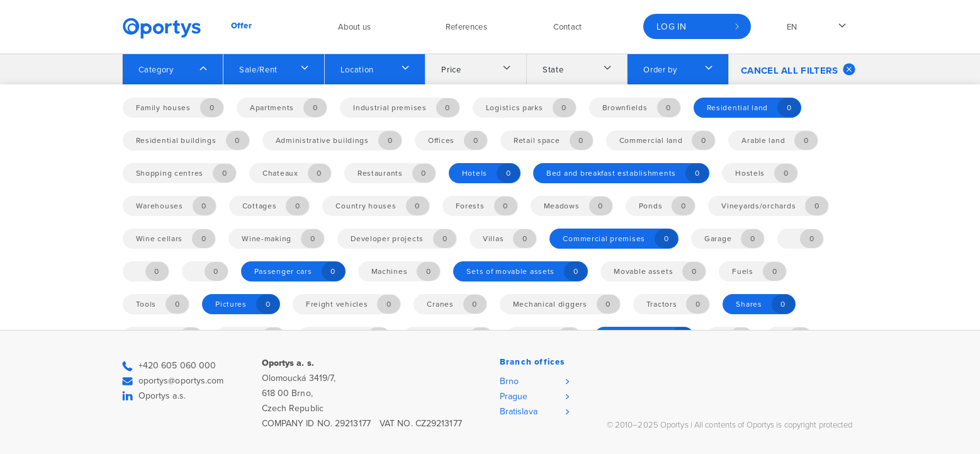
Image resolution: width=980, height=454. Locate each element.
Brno (509, 381)
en (792, 27)
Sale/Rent (258, 70)
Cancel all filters (798, 69)
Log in (671, 27)
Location (357, 70)
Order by (660, 70)
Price (451, 70)
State (553, 70)
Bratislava (519, 411)
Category (156, 70)
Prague (514, 396)
